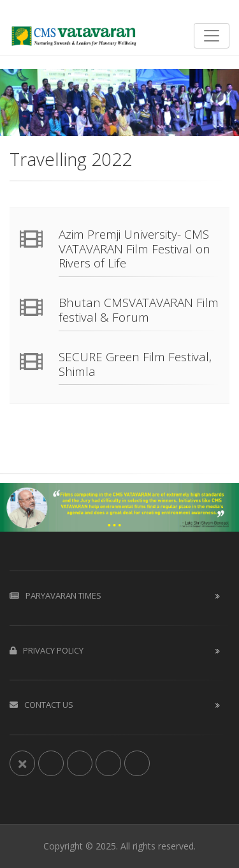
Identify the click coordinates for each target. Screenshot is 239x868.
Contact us (41, 705)
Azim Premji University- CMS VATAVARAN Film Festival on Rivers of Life (134, 249)
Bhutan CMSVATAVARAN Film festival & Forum (139, 310)
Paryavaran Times (55, 595)
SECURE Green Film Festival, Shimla (135, 364)
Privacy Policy (47, 650)
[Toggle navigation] (212, 36)
